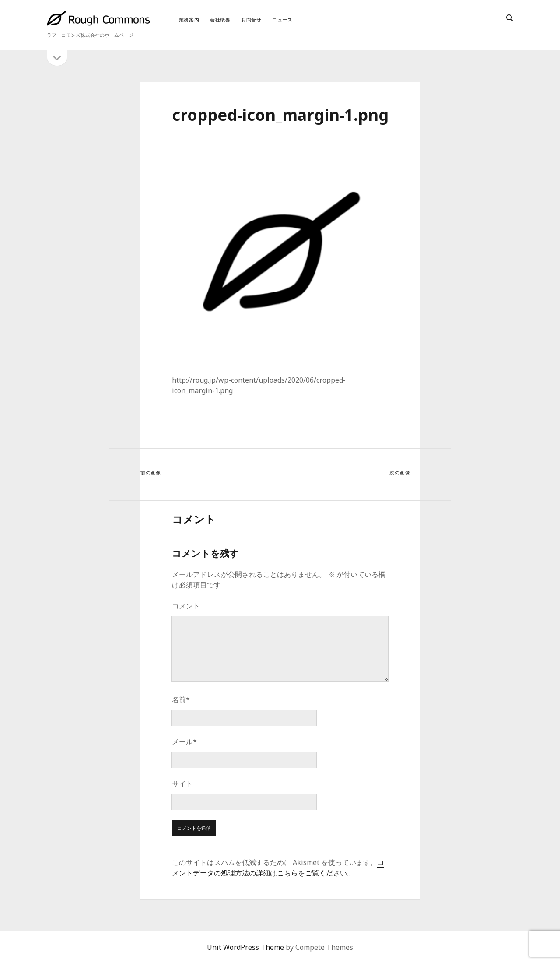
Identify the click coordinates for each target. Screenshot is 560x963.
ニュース (282, 19)
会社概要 (220, 19)
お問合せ (251, 19)
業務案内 (189, 19)
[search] (510, 18)
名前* (181, 699)
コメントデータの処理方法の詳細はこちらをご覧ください (278, 868)
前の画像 (151, 473)
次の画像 (400, 473)
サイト (182, 784)
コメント (186, 606)
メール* (184, 742)
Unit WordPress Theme (245, 947)
